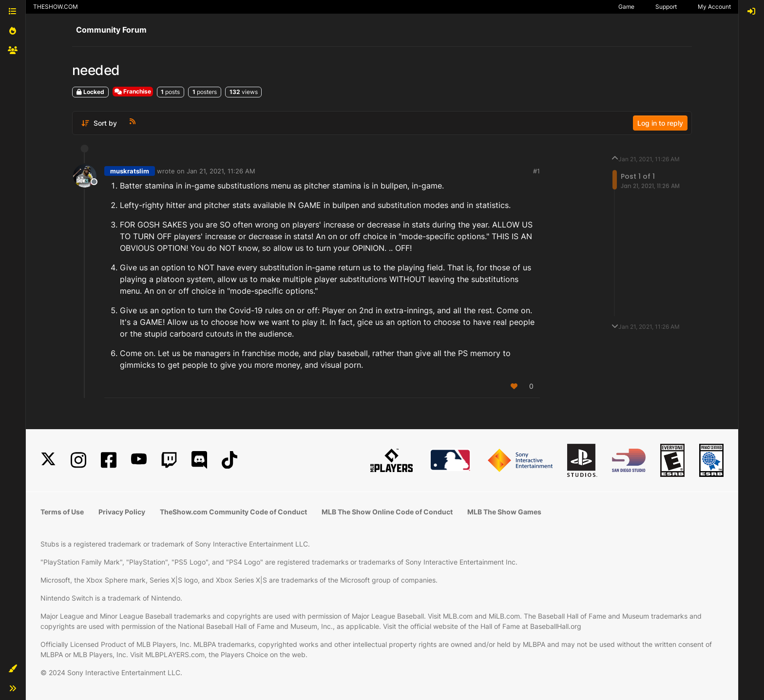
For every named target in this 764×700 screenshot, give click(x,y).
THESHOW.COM (56, 7)
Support (666, 7)
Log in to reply (660, 123)
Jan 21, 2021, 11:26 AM (221, 171)
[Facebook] (109, 460)
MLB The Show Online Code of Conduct (387, 512)
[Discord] (199, 460)
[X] (48, 460)
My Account (714, 7)
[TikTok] (229, 460)
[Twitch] (169, 460)
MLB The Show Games (504, 512)
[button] (13, 669)
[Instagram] (78, 460)
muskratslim (130, 171)
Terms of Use (62, 512)
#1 (536, 171)
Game (626, 7)
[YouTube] (139, 460)
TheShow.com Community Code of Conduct (233, 512)
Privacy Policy (122, 512)
